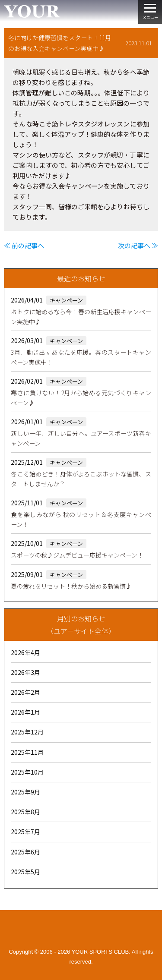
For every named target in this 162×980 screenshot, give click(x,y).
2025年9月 (25, 792)
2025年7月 (25, 832)
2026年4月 (25, 652)
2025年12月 (27, 732)
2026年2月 (25, 692)
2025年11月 (27, 752)
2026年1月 (25, 712)
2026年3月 (25, 672)
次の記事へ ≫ (138, 245)
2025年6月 (25, 852)
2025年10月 (27, 772)
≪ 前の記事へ (24, 245)
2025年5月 (25, 872)
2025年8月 (25, 812)
